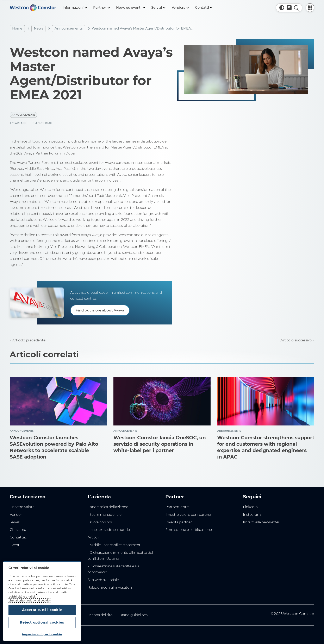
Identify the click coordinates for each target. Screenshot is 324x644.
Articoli (93, 537)
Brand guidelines (133, 615)
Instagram (252, 514)
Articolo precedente (29, 340)
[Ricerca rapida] (297, 8)
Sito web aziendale (103, 580)
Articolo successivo (296, 340)
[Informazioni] (75, 8)
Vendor (16, 514)
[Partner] (101, 8)
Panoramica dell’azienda (108, 507)
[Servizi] (158, 8)
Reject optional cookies (42, 622)
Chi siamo (18, 530)
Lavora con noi (100, 522)
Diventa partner (179, 522)
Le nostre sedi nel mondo (109, 530)
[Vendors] (180, 8)
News (38, 28)
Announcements (68, 28)
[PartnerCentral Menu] (310, 8)
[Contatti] (204, 8)
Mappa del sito (100, 615)
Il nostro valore (22, 507)
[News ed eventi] (130, 8)
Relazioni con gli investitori (110, 587)
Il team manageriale (105, 514)
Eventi (15, 545)
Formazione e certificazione (189, 530)
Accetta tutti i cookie (42, 610)
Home (17, 28)
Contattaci (19, 537)
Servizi (15, 522)
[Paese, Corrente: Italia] (289, 8)
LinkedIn (250, 507)
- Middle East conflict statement (114, 545)
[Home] (33, 8)
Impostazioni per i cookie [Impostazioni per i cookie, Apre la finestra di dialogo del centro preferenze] (42, 634)
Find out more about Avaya (100, 310)
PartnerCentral (178, 507)
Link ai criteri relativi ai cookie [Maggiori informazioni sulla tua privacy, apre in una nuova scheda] (29, 600)
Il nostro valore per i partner (188, 514)
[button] (282, 8)
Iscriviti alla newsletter (261, 522)
